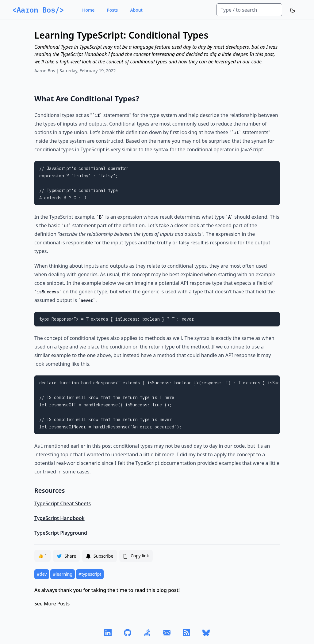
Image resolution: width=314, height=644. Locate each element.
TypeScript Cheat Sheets (63, 503)
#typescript (90, 574)
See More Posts (52, 604)
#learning (63, 574)
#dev (42, 574)
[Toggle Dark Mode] (293, 10)
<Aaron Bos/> (38, 10)
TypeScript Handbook (59, 518)
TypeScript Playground (61, 533)
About (136, 10)
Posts (112, 10)
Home (88, 10)
